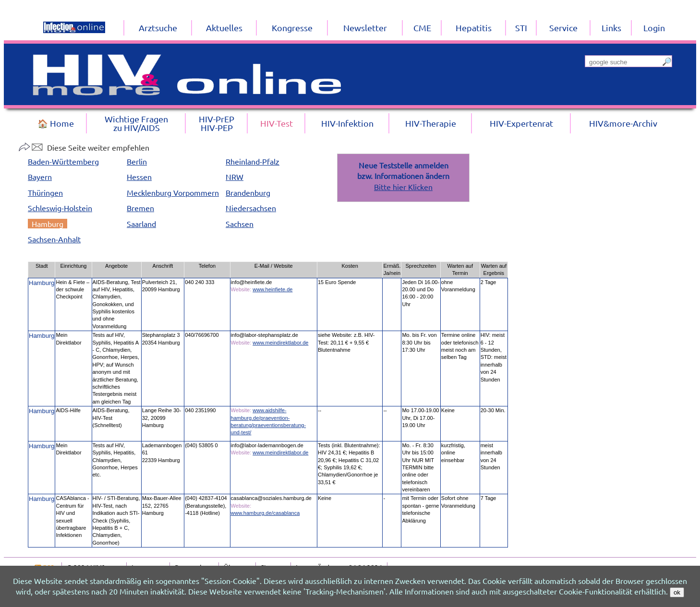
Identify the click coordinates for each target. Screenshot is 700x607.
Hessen (139, 177)
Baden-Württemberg (63, 161)
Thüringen (45, 192)
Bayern (40, 177)
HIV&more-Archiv (623, 123)
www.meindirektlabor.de (280, 343)
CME (422, 28)
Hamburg (48, 224)
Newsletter (365, 28)
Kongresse (292, 28)
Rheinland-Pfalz (253, 161)
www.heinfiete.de (272, 289)
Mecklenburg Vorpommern (173, 192)
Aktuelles (224, 28)
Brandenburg (248, 192)
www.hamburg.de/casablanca (266, 513)
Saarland (141, 224)
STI (521, 28)
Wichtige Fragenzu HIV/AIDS (136, 123)
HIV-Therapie (431, 123)
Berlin (137, 161)
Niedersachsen (251, 208)
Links (611, 28)
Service (563, 28)
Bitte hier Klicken (403, 187)
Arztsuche (158, 28)
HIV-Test (277, 123)
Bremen (140, 208)
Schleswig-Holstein (60, 208)
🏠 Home (56, 123)
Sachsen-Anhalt (54, 239)
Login (654, 28)
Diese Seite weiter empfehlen (84, 147)
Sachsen (240, 224)
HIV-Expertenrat (521, 123)
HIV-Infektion (347, 123)
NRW (235, 177)
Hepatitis (474, 28)
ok (677, 592)
